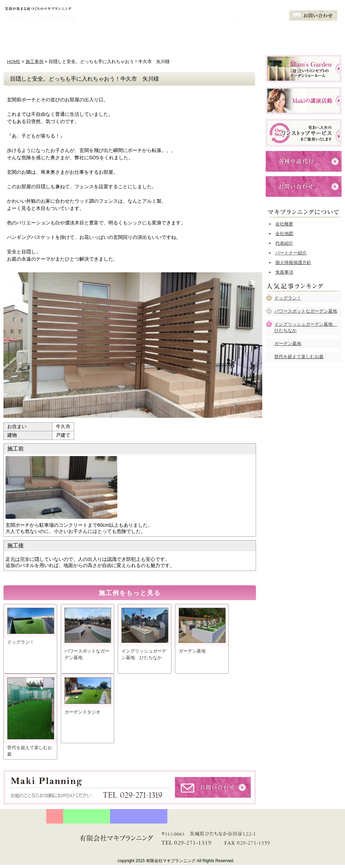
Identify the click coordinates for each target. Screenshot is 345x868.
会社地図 (284, 234)
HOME (14, 62)
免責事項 (284, 272)
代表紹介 (284, 243)
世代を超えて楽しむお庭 (299, 357)
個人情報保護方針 (293, 263)
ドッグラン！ (288, 298)
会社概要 (317, 37)
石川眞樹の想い (124, 37)
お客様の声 (269, 37)
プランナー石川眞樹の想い (139, 816)
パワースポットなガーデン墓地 (306, 311)
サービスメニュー (172, 37)
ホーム (28, 37)
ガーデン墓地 (288, 344)
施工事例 (34, 62)
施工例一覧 (221, 37)
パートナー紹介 (291, 253)
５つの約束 (76, 37)
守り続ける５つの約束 (87, 816)
